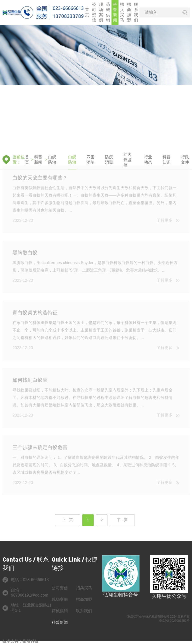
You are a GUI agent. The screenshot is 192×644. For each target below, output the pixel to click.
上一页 (67, 520)
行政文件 (185, 160)
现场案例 (101, 12)
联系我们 (136, 12)
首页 (87, 12)
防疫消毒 (109, 160)
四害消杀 (90, 160)
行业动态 (148, 160)
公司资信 (94, 12)
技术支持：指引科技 (20, 641)
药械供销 (108, 12)
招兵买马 (122, 12)
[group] (96, 87)
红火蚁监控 (127, 160)
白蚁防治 (52, 160)
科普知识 (166, 160)
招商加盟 (129, 12)
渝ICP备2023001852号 (174, 621)
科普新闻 (115, 12)
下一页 (122, 520)
